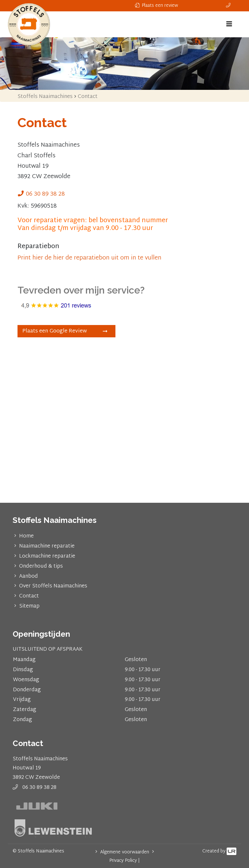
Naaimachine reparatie (47, 546)
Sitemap (29, 606)
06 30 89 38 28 (45, 194)
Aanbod (29, 577)
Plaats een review (156, 6)
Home (26, 536)
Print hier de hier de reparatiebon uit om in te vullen (89, 258)
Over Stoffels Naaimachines (53, 586)
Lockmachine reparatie (47, 556)
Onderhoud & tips (41, 567)
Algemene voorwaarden (125, 852)
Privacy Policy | (124, 861)
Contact (29, 596)
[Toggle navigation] (229, 24)
